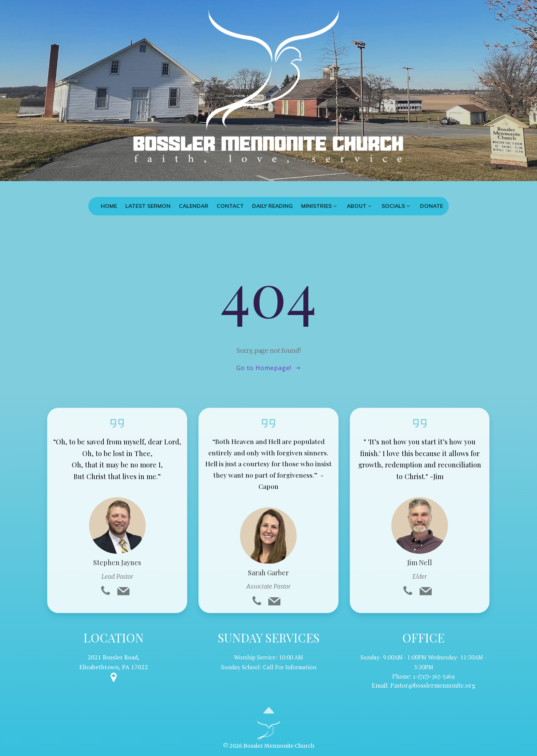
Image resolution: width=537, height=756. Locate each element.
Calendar (194, 206)
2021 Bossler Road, (114, 657)
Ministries (320, 206)
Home (109, 206)
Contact (230, 206)
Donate (432, 206)
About (360, 206)
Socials (397, 206)
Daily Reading (272, 206)
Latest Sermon (148, 206)
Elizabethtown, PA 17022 (114, 667)
